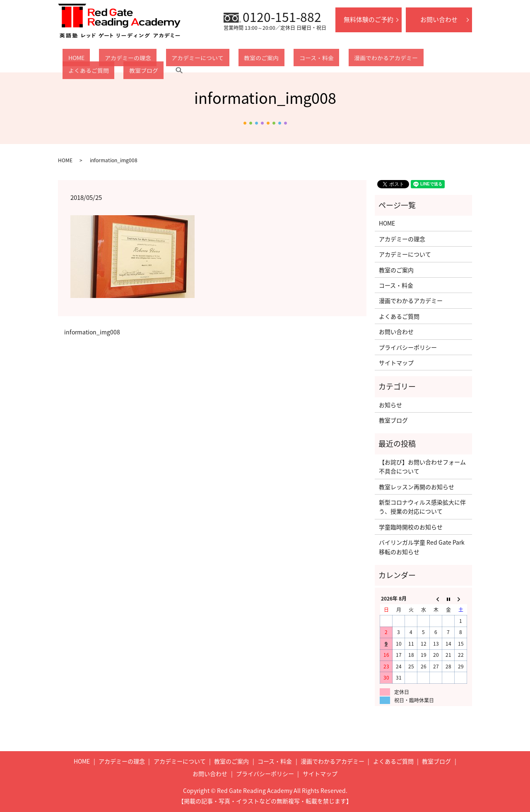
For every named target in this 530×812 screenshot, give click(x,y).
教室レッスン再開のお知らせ (417, 487)
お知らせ (390, 405)
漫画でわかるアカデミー (325, 60)
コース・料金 (266, 60)
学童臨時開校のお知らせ (411, 527)
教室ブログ (430, 60)
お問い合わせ (439, 19)
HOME (71, 60)
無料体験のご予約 (369, 19)
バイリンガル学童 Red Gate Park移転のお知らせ (422, 547)
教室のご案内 (222, 60)
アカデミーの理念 (111, 60)
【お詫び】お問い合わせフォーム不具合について (422, 466)
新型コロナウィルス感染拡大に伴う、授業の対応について (422, 507)
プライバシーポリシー (408, 347)
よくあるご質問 (386, 60)
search (460, 60)
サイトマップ (396, 363)
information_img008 (92, 332)
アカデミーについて (170, 60)
